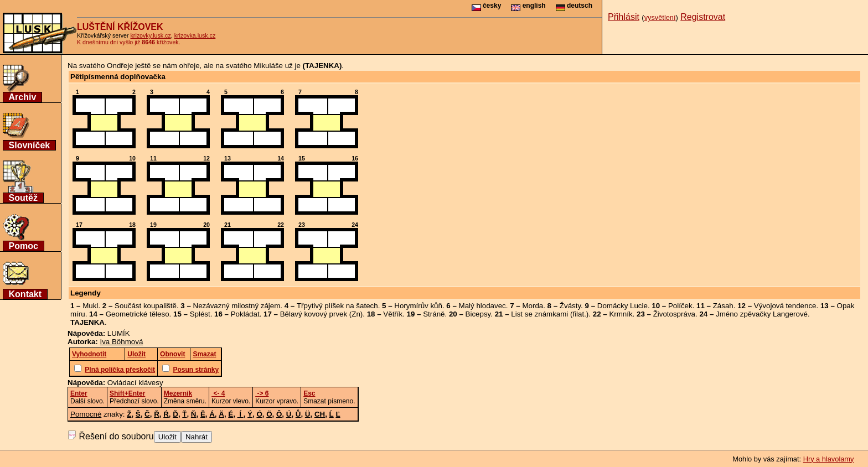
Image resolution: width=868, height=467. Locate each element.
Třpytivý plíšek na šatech (337, 306)
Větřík (393, 314)
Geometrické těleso (138, 314)
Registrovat (703, 17)
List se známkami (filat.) (550, 314)
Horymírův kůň (418, 306)
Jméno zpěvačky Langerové (762, 314)
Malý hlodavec (482, 306)
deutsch (574, 6)
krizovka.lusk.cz (195, 35)
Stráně (434, 314)
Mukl (90, 306)
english (528, 6)
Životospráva (674, 314)
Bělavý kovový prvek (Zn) (322, 314)
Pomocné (86, 414)
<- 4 (218, 393)
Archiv (23, 97)
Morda (533, 306)
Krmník (621, 314)
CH (320, 414)
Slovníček (30, 145)
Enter (79, 393)
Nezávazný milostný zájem (237, 306)
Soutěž (23, 198)
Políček (680, 306)
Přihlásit (624, 17)
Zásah (723, 306)
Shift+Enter (127, 393)
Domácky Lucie (622, 306)
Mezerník (178, 393)
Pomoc (24, 246)
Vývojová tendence (785, 306)
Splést (200, 314)
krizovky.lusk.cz (151, 35)
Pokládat (245, 314)
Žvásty (570, 306)
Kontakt (25, 294)
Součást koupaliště (146, 306)
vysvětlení (660, 17)
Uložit (167, 437)
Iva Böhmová (122, 342)
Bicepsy (478, 314)
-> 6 (262, 393)
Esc (309, 393)
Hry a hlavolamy (829, 459)
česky (487, 6)
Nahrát (197, 437)
